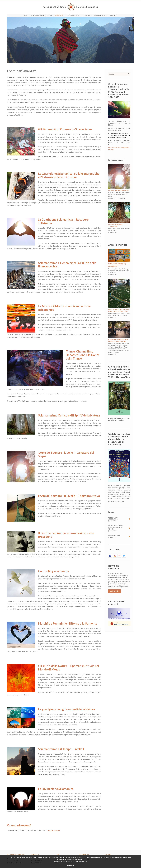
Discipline (59, 15)
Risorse (87, 15)
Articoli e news (74, 15)
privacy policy (83, 861)
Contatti (113, 15)
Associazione (100, 15)
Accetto (70, 866)
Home (25, 15)
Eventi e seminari (37, 15)
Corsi (50, 15)
